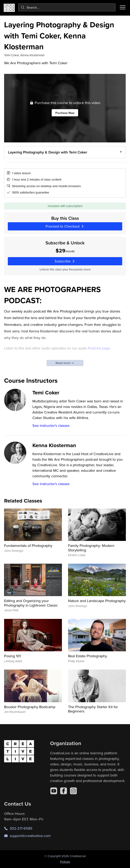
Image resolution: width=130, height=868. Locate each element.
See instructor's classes (51, 425)
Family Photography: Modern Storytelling (91, 548)
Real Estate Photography (88, 656)
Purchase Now (65, 113)
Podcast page (99, 348)
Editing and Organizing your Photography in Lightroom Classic (31, 603)
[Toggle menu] (123, 7)
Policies (65, 862)
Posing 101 (12, 656)
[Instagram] (73, 791)
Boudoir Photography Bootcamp (30, 707)
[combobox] (67, 7)
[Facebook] (64, 791)
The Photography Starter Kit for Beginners (93, 709)
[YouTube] (54, 791)
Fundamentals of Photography (28, 546)
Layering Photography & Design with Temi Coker (48, 152)
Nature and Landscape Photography (97, 601)
